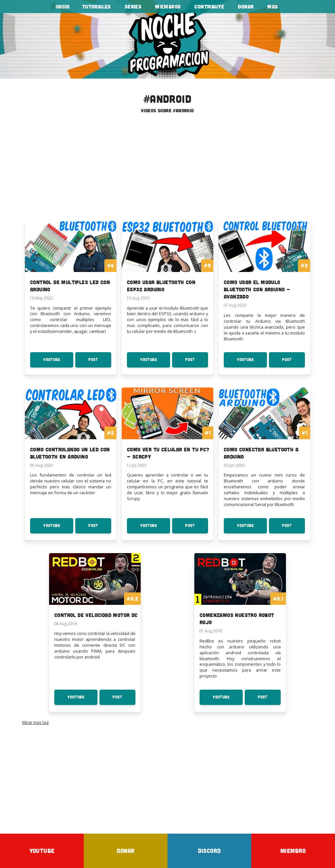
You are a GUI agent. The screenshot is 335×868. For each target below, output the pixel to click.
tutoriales (97, 7)
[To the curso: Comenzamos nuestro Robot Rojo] (240, 594)
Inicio (62, 7)
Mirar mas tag (35, 722)
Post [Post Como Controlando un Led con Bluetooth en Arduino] (100, 528)
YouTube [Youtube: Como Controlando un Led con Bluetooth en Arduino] (58, 528)
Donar (246, 7)
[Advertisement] (167, 169)
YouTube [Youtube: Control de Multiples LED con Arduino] (58, 362)
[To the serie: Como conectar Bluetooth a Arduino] (264, 428)
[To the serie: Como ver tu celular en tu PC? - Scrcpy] (167, 428)
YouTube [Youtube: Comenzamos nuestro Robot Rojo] (228, 700)
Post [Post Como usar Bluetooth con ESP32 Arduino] (197, 362)
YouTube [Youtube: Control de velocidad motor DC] (82, 700)
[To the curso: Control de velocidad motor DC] (95, 590)
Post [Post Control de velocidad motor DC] (124, 700)
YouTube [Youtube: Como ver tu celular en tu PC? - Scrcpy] (155, 528)
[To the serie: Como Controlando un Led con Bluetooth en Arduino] (71, 428)
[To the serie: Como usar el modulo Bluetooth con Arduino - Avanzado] (264, 264)
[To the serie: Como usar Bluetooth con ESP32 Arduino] (167, 261)
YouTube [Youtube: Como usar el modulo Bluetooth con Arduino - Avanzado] (252, 362)
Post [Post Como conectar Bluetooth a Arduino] (293, 528)
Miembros (168, 7)
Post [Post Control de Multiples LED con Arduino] (100, 362)
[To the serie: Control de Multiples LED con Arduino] (71, 261)
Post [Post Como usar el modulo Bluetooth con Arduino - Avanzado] (293, 362)
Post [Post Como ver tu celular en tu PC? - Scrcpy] (197, 528)
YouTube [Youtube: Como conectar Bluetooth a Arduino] (252, 528)
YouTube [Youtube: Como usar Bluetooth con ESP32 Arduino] (155, 362)
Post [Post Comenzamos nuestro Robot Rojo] (269, 700)
